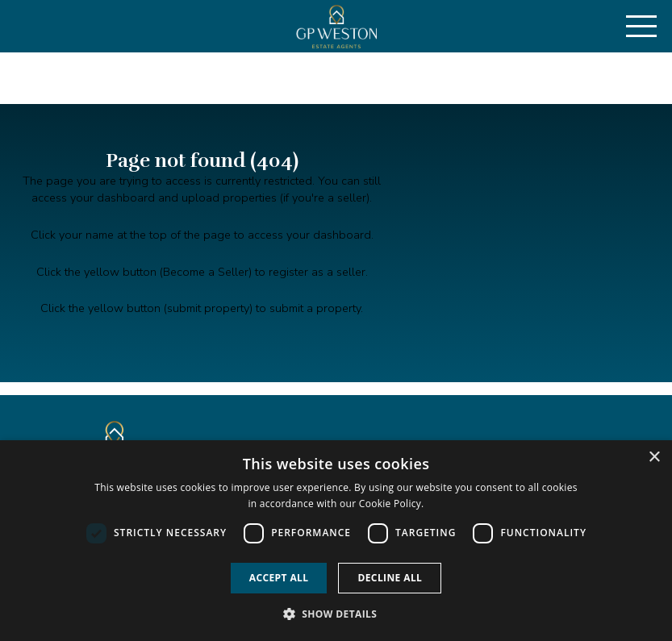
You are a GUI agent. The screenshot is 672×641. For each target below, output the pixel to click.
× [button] (654, 458)
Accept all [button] (279, 578)
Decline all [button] (390, 578)
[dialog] (336, 541)
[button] (336, 614)
